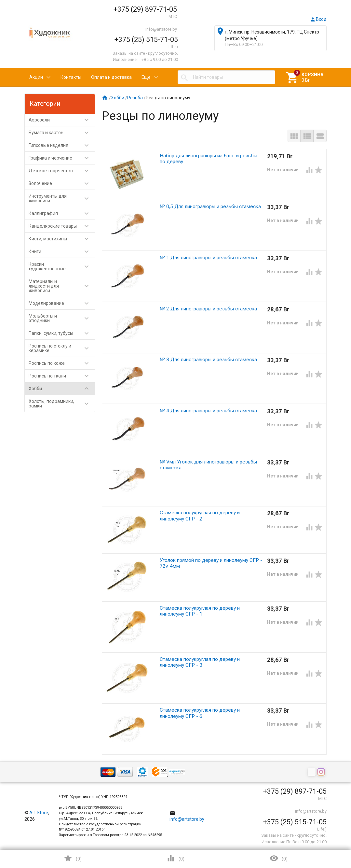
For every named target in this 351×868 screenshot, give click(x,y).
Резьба (135, 98)
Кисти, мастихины (62, 239)
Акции (36, 77)
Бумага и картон (62, 133)
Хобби (62, 389)
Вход (318, 19)
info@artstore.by (161, 29)
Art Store (39, 813)
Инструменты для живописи (62, 198)
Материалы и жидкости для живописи (62, 286)
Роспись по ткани (62, 376)
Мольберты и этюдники (62, 318)
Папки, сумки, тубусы (62, 333)
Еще (146, 77)
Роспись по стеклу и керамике (62, 348)
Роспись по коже (62, 363)
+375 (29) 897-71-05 (145, 9)
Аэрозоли (62, 120)
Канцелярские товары (62, 226)
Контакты (71, 77)
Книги (62, 251)
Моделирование (62, 303)
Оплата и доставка (111, 77)
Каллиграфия (62, 213)
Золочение (62, 183)
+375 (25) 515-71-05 (146, 40)
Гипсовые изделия (62, 145)
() (73, 858)
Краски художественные (62, 266)
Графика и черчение (62, 158)
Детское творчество (62, 171)
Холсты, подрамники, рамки (62, 404)
